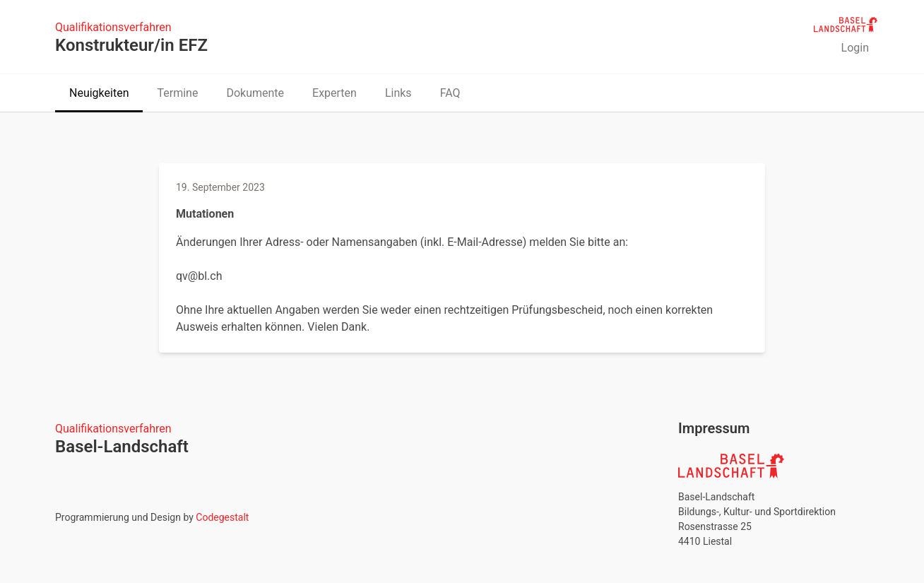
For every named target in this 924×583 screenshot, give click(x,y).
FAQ (450, 93)
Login (855, 48)
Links (398, 93)
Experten (334, 93)
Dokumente (255, 93)
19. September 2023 (220, 187)
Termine (177, 93)
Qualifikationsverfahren (113, 27)
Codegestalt (222, 517)
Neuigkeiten (99, 93)
